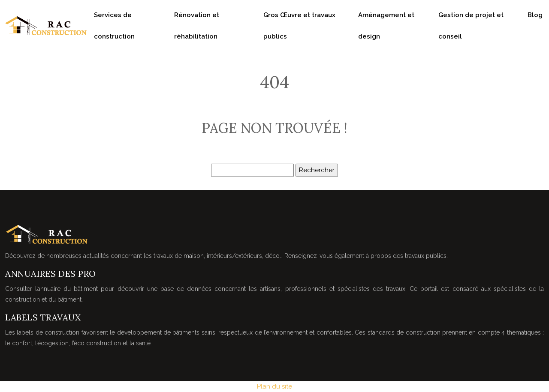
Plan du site (274, 386)
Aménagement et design (386, 26)
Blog (535, 15)
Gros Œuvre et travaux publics (299, 26)
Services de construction (114, 26)
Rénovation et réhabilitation (197, 26)
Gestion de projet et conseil (471, 26)
